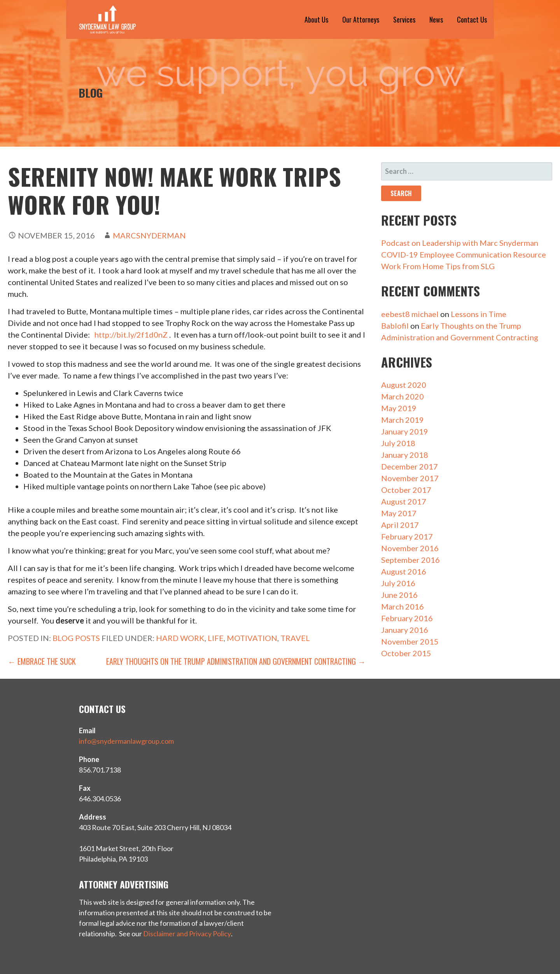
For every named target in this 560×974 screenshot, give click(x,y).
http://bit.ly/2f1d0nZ (131, 335)
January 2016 (405, 630)
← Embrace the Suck (42, 661)
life (216, 638)
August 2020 (404, 385)
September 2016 (410, 560)
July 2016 (398, 583)
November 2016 (410, 548)
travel (295, 638)
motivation (252, 638)
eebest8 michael (410, 314)
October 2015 (406, 653)
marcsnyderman (149, 235)
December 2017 (409, 466)
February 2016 (407, 618)
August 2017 (404, 501)
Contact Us (472, 19)
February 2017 (407, 536)
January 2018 (405, 455)
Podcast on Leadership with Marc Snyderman (460, 243)
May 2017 (399, 513)
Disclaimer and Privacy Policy (187, 934)
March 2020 (402, 396)
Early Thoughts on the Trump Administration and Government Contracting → (236, 661)
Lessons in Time (479, 314)
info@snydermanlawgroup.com (126, 741)
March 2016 (402, 606)
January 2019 (405, 431)
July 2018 (398, 443)
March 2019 (402, 420)
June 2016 (399, 595)
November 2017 (410, 478)
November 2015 (410, 641)
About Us (316, 19)
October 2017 (406, 490)
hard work (180, 638)
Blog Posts (76, 638)
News (436, 19)
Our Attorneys (361, 19)
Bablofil (395, 326)
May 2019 (399, 408)
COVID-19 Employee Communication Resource (464, 254)
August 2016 (404, 571)
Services (404, 19)
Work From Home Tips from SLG (438, 266)
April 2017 (400, 525)
